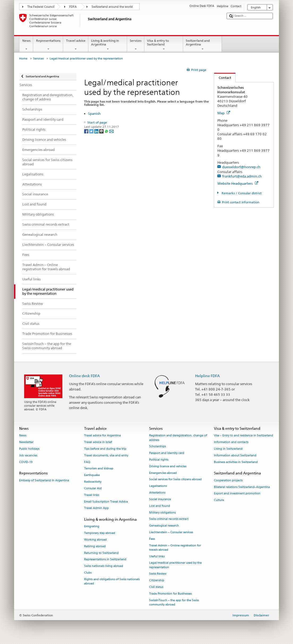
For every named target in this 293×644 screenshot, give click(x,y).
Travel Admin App (96, 508)
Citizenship (157, 581)
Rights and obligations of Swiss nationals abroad (112, 581)
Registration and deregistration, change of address (178, 438)
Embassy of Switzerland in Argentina (44, 480)
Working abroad (95, 540)
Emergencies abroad (163, 473)
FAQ (87, 462)
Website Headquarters (238, 183)
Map (224, 113)
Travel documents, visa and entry (106, 455)
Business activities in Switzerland (236, 462)
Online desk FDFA (84, 376)
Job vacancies (28, 455)
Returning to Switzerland (101, 553)
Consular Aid (93, 488)
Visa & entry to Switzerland (164, 45)
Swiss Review (158, 574)
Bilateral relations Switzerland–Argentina (242, 487)
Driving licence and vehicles (168, 466)
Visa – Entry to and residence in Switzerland (244, 436)
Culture (219, 500)
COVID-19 (26, 462)
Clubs (88, 573)
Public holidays (29, 449)
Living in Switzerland (228, 449)
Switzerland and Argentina (202, 45)
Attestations (157, 493)
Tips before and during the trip (105, 449)
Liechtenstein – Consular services (171, 532)
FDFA (73, 7)
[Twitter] (92, 131)
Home (23, 59)
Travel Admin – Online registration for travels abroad (175, 548)
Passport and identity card (167, 453)
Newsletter (26, 442)
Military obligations (162, 513)
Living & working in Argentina (108, 45)
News (26, 45)
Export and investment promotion (237, 494)
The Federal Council (41, 7)
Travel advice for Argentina (102, 436)
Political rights (159, 460)
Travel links (92, 495)
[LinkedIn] (97, 131)
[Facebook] (87, 131)
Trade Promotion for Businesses (170, 594)
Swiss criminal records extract (169, 519)
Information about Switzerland (235, 455)
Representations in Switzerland (105, 560)
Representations (48, 45)
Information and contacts (231, 442)
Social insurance (160, 499)
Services (136, 45)
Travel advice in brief (98, 442)
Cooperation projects (228, 480)
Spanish (94, 113)
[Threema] (102, 131)
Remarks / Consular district (241, 193)
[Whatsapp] (107, 131)
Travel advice (76, 45)
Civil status (156, 587)
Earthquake (92, 475)
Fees (152, 539)
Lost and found (160, 506)
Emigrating (92, 527)
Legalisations (158, 486)
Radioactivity (93, 482)
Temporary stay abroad (100, 533)
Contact (223, 78)
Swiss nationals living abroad (104, 566)
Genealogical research (164, 526)
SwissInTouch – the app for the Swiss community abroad (174, 602)
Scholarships (158, 447)
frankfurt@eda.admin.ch (242, 176)
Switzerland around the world (112, 7)
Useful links (157, 556)
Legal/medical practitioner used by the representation (175, 565)
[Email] (111, 131)
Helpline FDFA (207, 376)
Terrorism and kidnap (99, 469)
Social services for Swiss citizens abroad (175, 480)
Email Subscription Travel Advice (106, 502)
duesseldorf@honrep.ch (241, 167)
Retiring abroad (95, 546)
